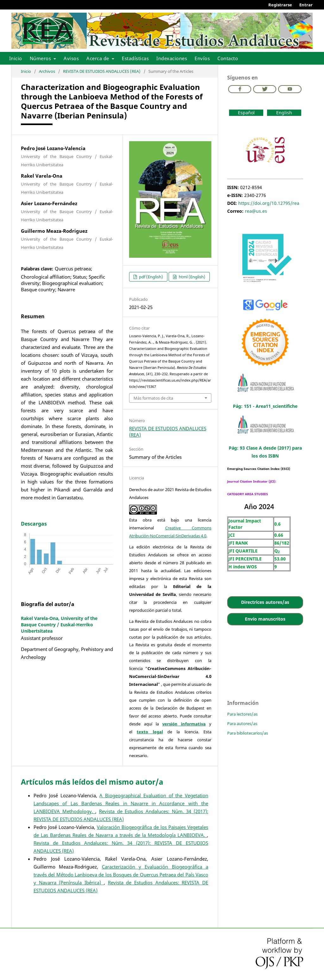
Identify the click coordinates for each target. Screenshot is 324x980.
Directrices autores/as (265, 602)
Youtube (290, 89)
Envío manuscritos (265, 619)
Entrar (306, 5)
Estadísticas (135, 58)
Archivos (47, 71)
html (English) (192, 277)
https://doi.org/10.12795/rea (269, 203)
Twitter (265, 89)
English (284, 113)
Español (246, 113)
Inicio (16, 58)
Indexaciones (172, 58)
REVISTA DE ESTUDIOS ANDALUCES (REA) (102, 71)
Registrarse (280, 5)
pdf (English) (150, 277)
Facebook (240, 89)
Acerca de (98, 58)
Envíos (202, 58)
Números (41, 58)
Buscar (298, 58)
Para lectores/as (242, 714)
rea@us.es (256, 211)
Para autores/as (242, 724)
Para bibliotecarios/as (248, 733)
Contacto (228, 58)
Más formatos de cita (153, 398)
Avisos (71, 58)
